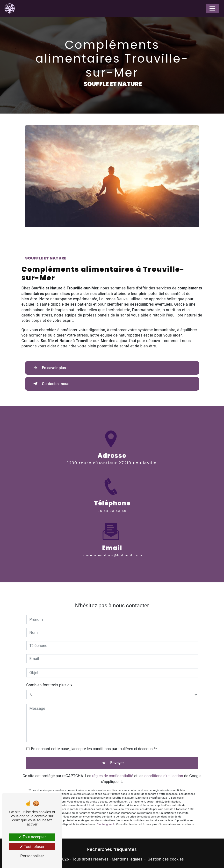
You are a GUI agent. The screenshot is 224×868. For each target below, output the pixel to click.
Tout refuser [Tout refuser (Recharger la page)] (32, 847)
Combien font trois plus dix (49, 680)
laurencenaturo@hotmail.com (112, 551)
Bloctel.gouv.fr (106, 820)
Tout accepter (32, 837)
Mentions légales (127, 859)
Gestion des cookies (166, 859)
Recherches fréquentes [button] (112, 849)
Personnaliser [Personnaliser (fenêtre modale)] (32, 856)
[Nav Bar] (212, 8)
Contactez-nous (50, 384)
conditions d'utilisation (164, 771)
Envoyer (117, 758)
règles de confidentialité (113, 771)
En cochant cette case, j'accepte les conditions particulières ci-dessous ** (94, 744)
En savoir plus (49, 368)
